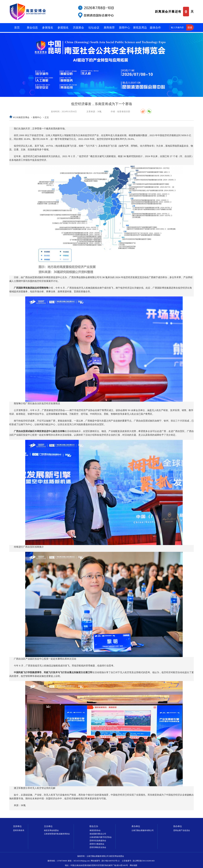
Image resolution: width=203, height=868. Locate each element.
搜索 (190, 27)
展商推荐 (109, 28)
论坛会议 (94, 28)
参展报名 (48, 28)
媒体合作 (155, 28)
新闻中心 (125, 28)
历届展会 (78, 28)
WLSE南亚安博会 (21, 117)
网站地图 (133, 865)
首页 (17, 28)
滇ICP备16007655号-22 (110, 861)
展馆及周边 (140, 28)
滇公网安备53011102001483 (144, 861)
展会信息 (32, 28)
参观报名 (63, 28)
